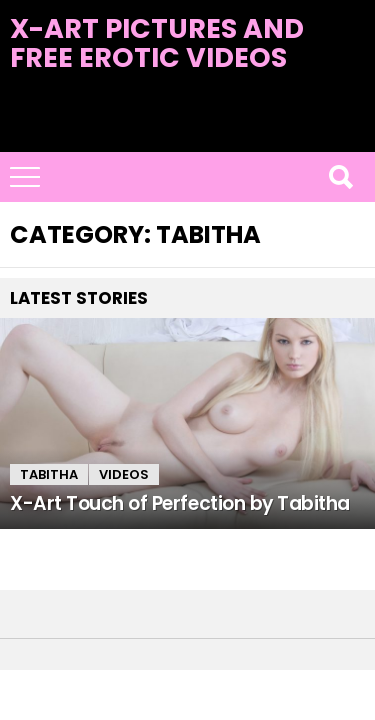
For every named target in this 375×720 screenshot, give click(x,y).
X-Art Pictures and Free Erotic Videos (157, 43)
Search (340, 177)
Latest (187, 140)
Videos (124, 474)
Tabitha (49, 474)
